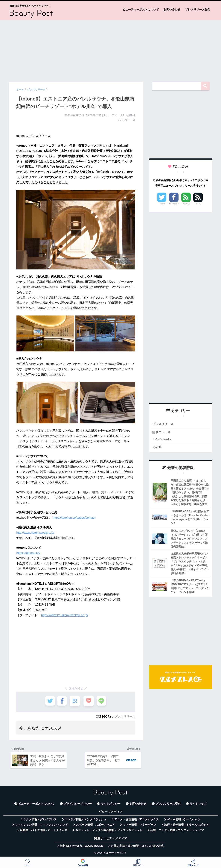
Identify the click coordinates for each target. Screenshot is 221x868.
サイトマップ (198, 805)
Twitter (162, 204)
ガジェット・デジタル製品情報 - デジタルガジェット (109, 831)
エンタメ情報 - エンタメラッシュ (86, 821)
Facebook (174, 204)
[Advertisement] (110, 49)
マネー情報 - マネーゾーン (139, 826)
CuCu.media (163, 440)
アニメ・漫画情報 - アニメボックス (137, 821)
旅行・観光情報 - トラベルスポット (186, 826)
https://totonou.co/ (28, 553)
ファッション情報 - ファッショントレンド (41, 826)
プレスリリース (125, 716)
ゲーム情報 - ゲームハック (184, 821)
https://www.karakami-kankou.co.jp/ (65, 615)
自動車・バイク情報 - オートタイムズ (44, 831)
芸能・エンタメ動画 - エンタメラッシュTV (177, 831)
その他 (157, 447)
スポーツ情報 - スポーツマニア (95, 826)
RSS (198, 204)
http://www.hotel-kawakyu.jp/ (35, 533)
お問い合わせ (172, 9)
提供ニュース (162, 432)
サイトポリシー (111, 805)
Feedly (186, 204)
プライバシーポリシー (78, 805)
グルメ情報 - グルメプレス (40, 821)
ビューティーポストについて (141, 9)
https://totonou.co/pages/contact (74, 518)
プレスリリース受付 (198, 9)
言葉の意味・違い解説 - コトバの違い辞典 (137, 847)
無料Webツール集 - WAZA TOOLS (81, 847)
